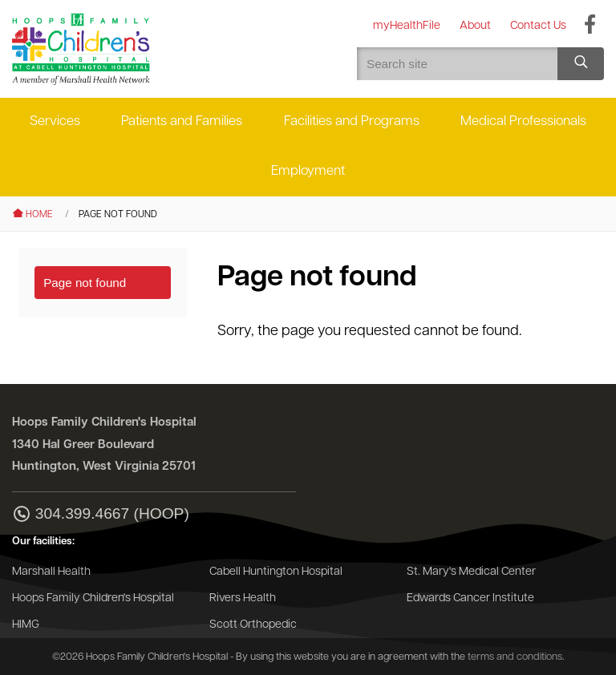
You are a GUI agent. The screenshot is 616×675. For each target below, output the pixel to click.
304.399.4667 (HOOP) (101, 515)
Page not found (85, 283)
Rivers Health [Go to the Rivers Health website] (243, 598)
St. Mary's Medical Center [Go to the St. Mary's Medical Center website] (471, 572)
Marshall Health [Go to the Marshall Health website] (51, 572)
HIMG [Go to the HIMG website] (26, 625)
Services (55, 121)
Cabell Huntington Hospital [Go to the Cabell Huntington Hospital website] (276, 572)
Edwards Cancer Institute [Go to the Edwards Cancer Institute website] (470, 598)
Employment (308, 171)
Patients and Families (182, 121)
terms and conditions (515, 657)
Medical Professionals (523, 121)
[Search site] (581, 64)
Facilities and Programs (352, 121)
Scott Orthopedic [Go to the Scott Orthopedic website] (253, 625)
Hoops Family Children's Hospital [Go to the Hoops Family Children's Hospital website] (93, 598)
